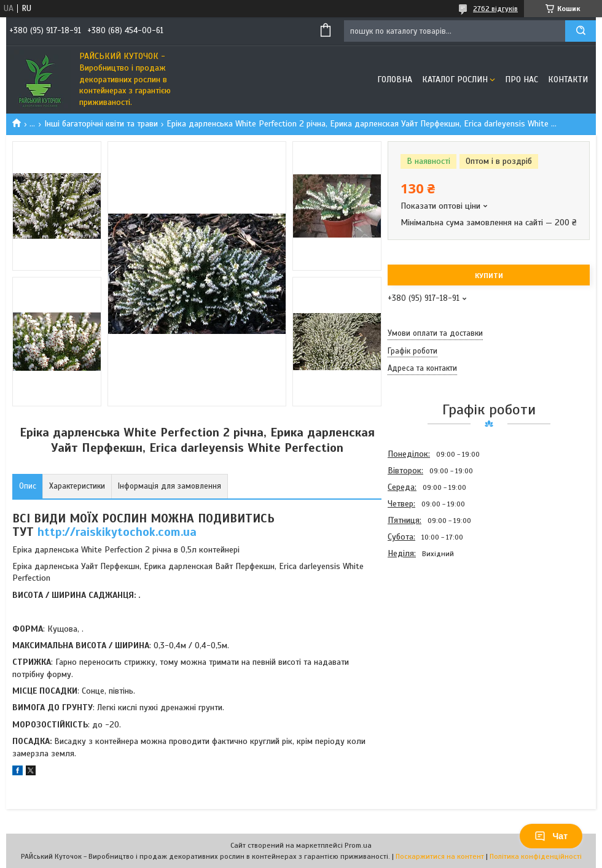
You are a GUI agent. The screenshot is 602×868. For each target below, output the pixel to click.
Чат (551, 836)
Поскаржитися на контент (440, 856)
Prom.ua (358, 845)
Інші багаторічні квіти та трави (101, 124)
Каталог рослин (455, 79)
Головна (395, 79)
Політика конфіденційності (536, 856)
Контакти (568, 79)
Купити (489, 276)
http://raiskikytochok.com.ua (117, 532)
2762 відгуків (495, 9)
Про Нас (522, 79)
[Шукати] (580, 31)
